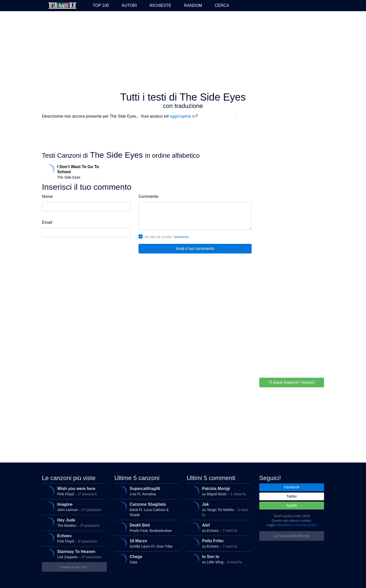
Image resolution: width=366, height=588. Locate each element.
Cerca (222, 5)
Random (193, 5)
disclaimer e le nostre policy (297, 525)
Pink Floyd (73, 491)
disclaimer (182, 237)
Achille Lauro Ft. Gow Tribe (146, 544)
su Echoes (218, 528)
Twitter (292, 496)
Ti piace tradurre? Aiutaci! (292, 382)
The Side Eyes (73, 171)
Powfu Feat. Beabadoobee (146, 528)
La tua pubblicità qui (292, 536)
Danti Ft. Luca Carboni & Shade (146, 509)
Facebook (292, 487)
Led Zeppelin (73, 554)
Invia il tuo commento (195, 249)
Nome (47, 196)
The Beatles (73, 523)
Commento (148, 196)
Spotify (292, 505)
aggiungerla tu (183, 116)
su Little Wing (218, 559)
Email (47, 222)
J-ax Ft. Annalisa (146, 491)
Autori (129, 5)
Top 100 (101, 5)
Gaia (146, 559)
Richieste (161, 5)
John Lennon (73, 507)
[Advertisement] (183, 52)
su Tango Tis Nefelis (218, 509)
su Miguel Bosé (218, 491)
